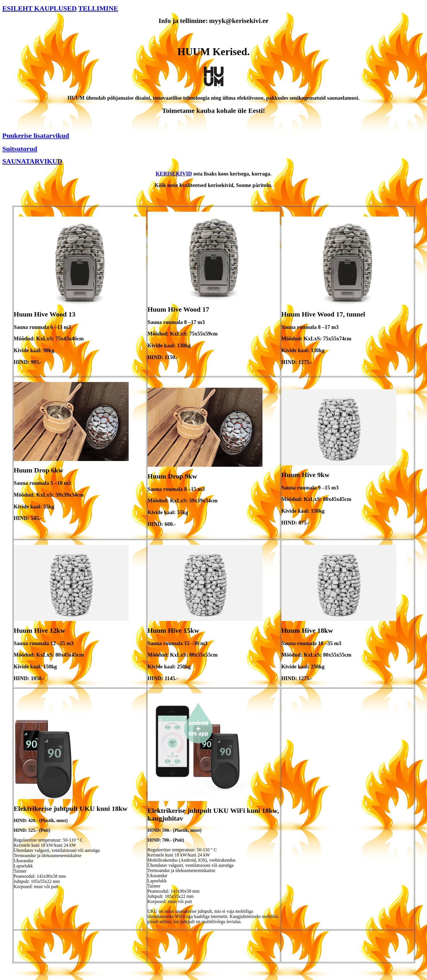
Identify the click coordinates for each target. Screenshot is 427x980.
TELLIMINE (98, 8)
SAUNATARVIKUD (32, 161)
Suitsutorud (20, 149)
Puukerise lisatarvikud (36, 136)
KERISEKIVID (174, 174)
